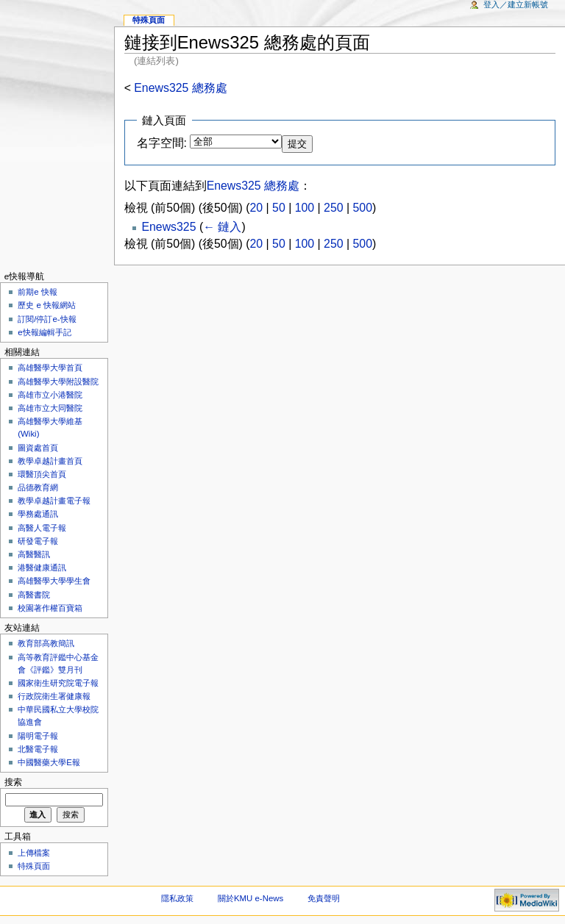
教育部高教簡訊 (46, 643)
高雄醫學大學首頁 (50, 368)
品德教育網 (38, 487)
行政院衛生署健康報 (54, 696)
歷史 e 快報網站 (51, 305)
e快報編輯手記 (44, 332)
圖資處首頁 (38, 448)
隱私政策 (177, 898)
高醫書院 (34, 595)
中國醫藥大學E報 (49, 762)
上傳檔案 (34, 853)
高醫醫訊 (34, 554)
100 (305, 208)
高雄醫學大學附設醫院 (58, 382)
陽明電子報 (38, 736)
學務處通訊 (38, 514)
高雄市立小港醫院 (50, 395)
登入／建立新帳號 (516, 4)
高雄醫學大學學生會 (54, 581)
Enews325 (168, 227)
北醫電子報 (38, 749)
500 (363, 208)
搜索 (13, 782)
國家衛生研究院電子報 (58, 683)
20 (257, 208)
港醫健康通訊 (42, 567)
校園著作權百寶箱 (50, 608)
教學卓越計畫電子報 (54, 501)
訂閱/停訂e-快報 (47, 319)
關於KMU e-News (250, 898)
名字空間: (162, 143)
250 (333, 208)
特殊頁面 (149, 20)
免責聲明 (324, 898)
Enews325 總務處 (180, 88)
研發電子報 (38, 541)
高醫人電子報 (42, 528)
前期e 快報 (38, 292)
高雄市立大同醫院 (50, 408)
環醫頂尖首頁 (42, 474)
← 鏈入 (222, 227)
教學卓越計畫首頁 (50, 461)
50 (279, 208)
